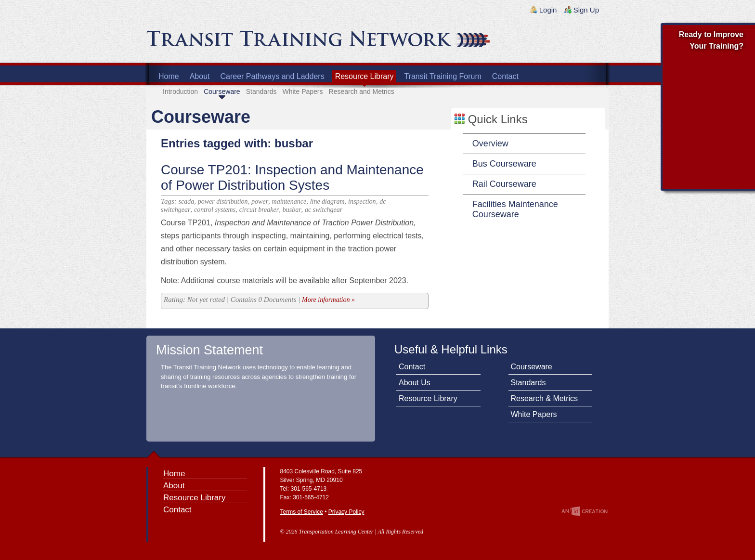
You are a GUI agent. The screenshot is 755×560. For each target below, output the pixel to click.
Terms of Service (302, 512)
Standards (261, 91)
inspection (362, 202)
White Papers (302, 91)
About (200, 76)
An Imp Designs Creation (585, 511)
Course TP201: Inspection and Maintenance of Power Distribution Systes (292, 177)
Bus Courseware (504, 164)
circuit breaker (259, 210)
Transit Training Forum (443, 76)
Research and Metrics (362, 91)
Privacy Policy (346, 512)
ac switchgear (324, 210)
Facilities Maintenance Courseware (515, 209)
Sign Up (586, 10)
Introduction (180, 91)
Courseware (222, 91)
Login (548, 10)
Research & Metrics (545, 398)
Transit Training (262, 42)
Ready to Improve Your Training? (711, 40)
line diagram (327, 202)
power (260, 202)
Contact (505, 76)
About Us (415, 383)
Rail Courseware (504, 184)
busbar (292, 210)
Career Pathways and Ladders (273, 76)
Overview (490, 143)
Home (169, 76)
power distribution (223, 202)
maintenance (289, 202)
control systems (215, 210)
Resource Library (364, 76)
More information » (328, 300)
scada (187, 202)
